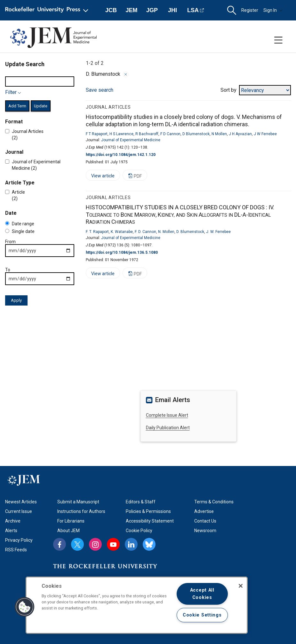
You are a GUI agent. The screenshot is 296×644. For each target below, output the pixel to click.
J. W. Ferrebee (218, 232)
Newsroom (205, 531)
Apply (16, 300)
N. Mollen (166, 232)
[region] (137, 605)
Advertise (204, 511)
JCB (111, 10)
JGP (152, 10)
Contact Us (205, 521)
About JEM (68, 531)
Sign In (273, 10)
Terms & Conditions (214, 502)
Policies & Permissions (148, 511)
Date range (20, 224)
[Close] (241, 586)
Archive (13, 521)
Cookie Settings (202, 615)
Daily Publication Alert (168, 428)
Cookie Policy (139, 531)
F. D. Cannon (145, 232)
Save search (100, 90)
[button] (232, 10)
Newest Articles (21, 502)
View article (100, 177)
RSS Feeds (16, 550)
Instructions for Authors (81, 511)
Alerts (11, 531)
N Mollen (219, 134)
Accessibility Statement (150, 521)
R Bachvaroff (147, 134)
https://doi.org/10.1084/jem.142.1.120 (121, 155)
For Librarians (71, 521)
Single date (20, 231)
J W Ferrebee (265, 134)
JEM (131, 10)
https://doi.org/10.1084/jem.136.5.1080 (122, 252)
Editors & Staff (141, 502)
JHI (172, 10)
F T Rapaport (97, 134)
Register (250, 10)
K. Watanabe (122, 232)
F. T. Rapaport (97, 232)
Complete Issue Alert (167, 415)
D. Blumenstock (190, 232)
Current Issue (19, 511)
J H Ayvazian (240, 134)
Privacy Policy (19, 540)
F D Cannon (170, 134)
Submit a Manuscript (78, 502)
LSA (193, 10)
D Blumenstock (196, 134)
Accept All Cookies (202, 594)
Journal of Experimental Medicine (131, 140)
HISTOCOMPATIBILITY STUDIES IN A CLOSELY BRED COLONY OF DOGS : (180, 214)
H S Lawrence (121, 134)
